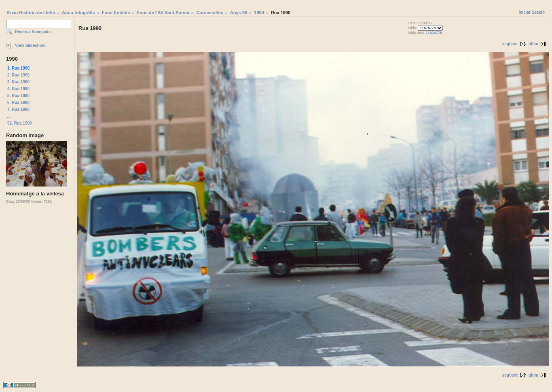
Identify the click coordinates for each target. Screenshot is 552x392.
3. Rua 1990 (18, 82)
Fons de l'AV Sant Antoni (163, 13)
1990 (259, 13)
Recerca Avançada (33, 32)
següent (510, 44)
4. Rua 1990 (18, 89)
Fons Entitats (116, 13)
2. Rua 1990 (18, 75)
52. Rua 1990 (20, 123)
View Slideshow (30, 46)
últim (533, 44)
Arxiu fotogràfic (78, 13)
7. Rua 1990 (18, 109)
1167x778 (434, 33)
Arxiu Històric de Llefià (31, 13)
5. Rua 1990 (18, 96)
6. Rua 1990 (18, 103)
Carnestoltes (210, 13)
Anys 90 (239, 13)
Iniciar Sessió (532, 12)
